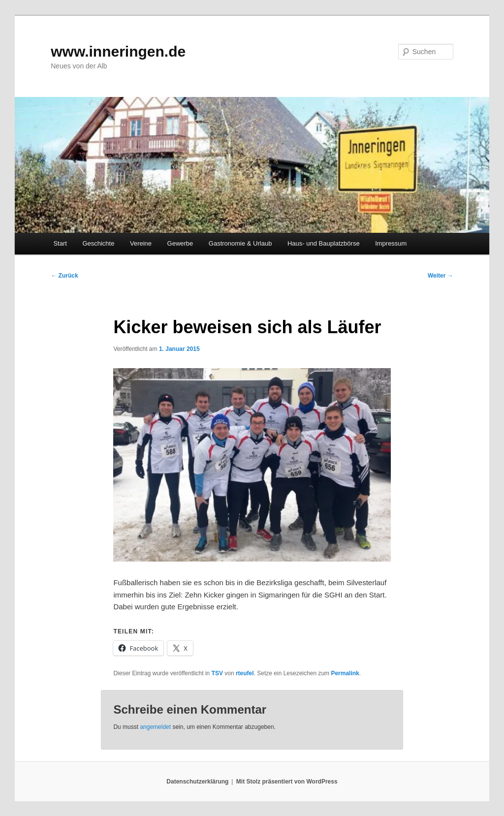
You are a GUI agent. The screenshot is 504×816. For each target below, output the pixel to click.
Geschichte (98, 243)
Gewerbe (180, 243)
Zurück (64, 276)
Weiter (441, 276)
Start (60, 243)
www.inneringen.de (118, 51)
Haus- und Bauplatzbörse (324, 243)
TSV (217, 673)
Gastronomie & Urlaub (240, 243)
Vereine (141, 243)
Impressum (391, 243)
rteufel (245, 673)
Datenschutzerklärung (197, 782)
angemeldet (155, 727)
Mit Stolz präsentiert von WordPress (287, 782)
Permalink (345, 673)
